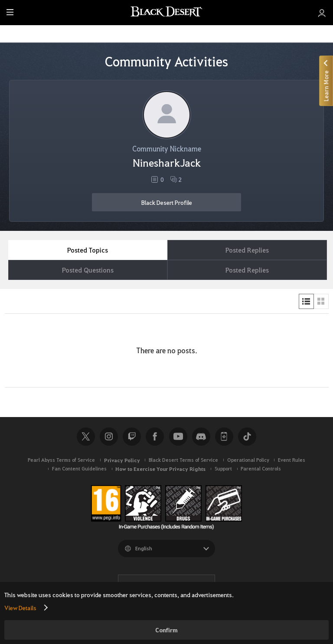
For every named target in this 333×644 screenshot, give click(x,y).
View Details (20, 608)
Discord (201, 437)
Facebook (155, 437)
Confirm (166, 630)
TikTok (247, 437)
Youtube (178, 437)
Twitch (132, 437)
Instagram (109, 437)
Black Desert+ (224, 437)
